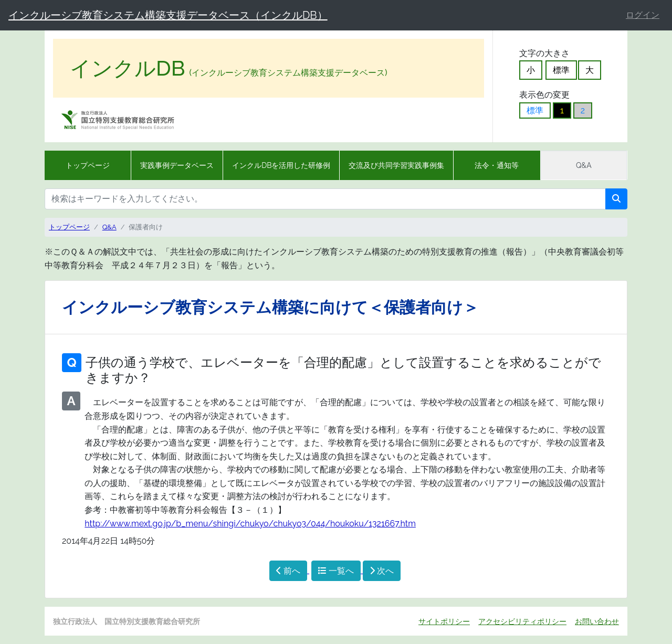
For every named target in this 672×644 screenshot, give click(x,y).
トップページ (88, 165)
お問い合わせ (597, 621)
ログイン (643, 15)
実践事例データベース (177, 165)
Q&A (584, 165)
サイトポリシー (444, 621)
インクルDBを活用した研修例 (281, 165)
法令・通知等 (497, 165)
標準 (561, 70)
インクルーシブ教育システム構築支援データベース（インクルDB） (168, 15)
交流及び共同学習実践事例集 (396, 165)
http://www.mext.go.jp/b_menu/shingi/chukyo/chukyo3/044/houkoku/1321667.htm (250, 524)
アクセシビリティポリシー (522, 621)
